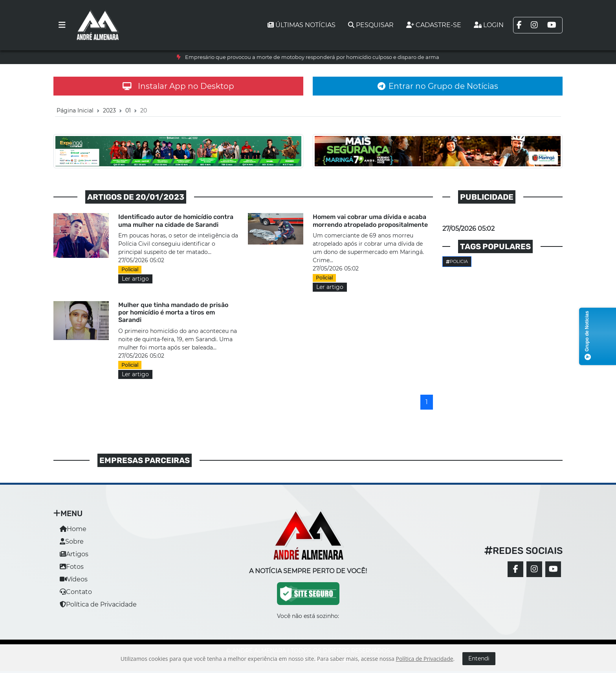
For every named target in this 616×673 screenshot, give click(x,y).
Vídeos (74, 579)
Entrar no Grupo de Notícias (438, 86)
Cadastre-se (434, 25)
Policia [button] (457, 261)
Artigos (74, 554)
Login (489, 25)
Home (73, 529)
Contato (76, 592)
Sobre (72, 542)
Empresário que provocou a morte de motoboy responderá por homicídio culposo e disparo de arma (312, 57)
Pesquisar (371, 25)
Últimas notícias (302, 25)
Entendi (479, 658)
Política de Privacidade (98, 604)
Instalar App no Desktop (178, 86)
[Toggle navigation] (62, 25)
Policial (130, 269)
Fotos (72, 567)
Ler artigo (135, 279)
